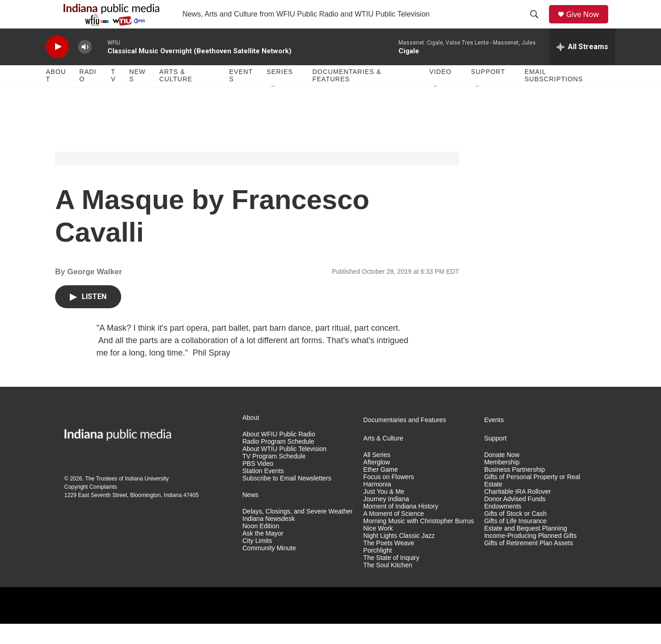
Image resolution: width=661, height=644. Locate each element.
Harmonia (377, 504)
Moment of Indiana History (401, 526)
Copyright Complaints (91, 507)
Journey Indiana (386, 519)
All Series (377, 475)
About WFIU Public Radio (279, 455)
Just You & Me (384, 511)
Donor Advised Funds (515, 519)
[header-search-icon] (538, 24)
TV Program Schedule (274, 476)
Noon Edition (261, 546)
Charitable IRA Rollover (518, 511)
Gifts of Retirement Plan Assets (529, 563)
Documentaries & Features (347, 96)
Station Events (263, 491)
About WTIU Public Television (284, 469)
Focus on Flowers (388, 497)
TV (113, 96)
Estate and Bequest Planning (526, 548)
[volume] (85, 67)
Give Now (588, 24)
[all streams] (582, 67)
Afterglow (376, 482)
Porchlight (377, 570)
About (56, 96)
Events (241, 96)
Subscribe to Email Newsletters (287, 498)
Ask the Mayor (263, 553)
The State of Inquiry (391, 578)
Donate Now (502, 475)
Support (488, 92)
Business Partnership (515, 489)
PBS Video (258, 483)
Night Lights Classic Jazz (399, 556)
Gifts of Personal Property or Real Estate (532, 500)
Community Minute (269, 568)
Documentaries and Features (405, 440)
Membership (502, 482)
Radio (88, 96)
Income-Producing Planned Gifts (531, 556)
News (137, 96)
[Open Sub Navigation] (274, 107)
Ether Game (380, 489)
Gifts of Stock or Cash (515, 534)
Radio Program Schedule (278, 461)
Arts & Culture (176, 96)
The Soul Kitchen (388, 585)
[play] (57, 67)
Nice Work (378, 548)
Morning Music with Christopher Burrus (418, 541)
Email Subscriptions (554, 96)
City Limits (257, 561)
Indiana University (147, 498)
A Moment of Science (393, 534)
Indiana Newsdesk (269, 539)
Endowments (503, 526)
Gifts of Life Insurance (515, 541)
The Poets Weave (389, 563)
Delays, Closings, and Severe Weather (297, 531)
